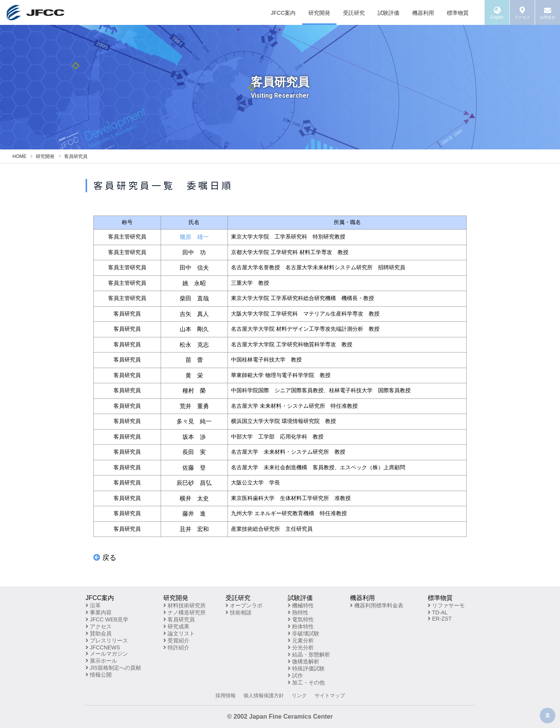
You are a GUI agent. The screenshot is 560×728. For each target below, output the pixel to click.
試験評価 (388, 13)
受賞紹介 (176, 640)
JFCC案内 (283, 13)
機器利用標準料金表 (377, 605)
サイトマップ (330, 696)
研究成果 (176, 626)
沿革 (93, 605)
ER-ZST (440, 619)
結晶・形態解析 (309, 654)
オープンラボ (244, 605)
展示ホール (101, 661)
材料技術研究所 (185, 605)
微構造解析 (304, 661)
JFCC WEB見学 (107, 619)
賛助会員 (99, 633)
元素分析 (301, 640)
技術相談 (239, 612)
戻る (105, 558)
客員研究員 (179, 619)
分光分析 (301, 647)
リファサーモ (446, 605)
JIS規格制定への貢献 (113, 668)
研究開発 (319, 13)
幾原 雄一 (194, 237)
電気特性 (301, 619)
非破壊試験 (304, 633)
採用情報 (226, 696)
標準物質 (458, 13)
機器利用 (423, 13)
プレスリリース (107, 640)
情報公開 (99, 675)
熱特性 (298, 612)
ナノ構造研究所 (185, 612)
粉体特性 (301, 626)
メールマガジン (107, 654)
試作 (295, 675)
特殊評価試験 (306, 668)
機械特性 (301, 605)
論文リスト (179, 633)
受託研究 (354, 13)
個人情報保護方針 (264, 696)
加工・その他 (306, 682)
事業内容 (99, 612)
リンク (299, 696)
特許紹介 (176, 647)
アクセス (99, 626)
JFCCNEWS (103, 647)
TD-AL (438, 612)
